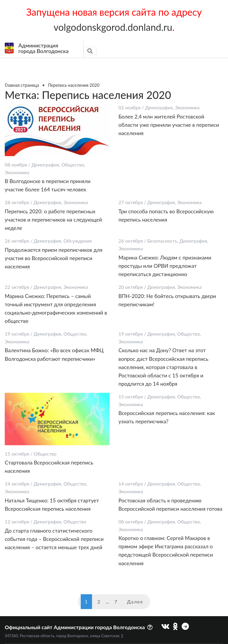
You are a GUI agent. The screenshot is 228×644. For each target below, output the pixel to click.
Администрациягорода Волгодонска (37, 48)
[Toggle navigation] (90, 51)
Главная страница (22, 85)
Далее (135, 601)
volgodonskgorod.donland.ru (113, 27)
